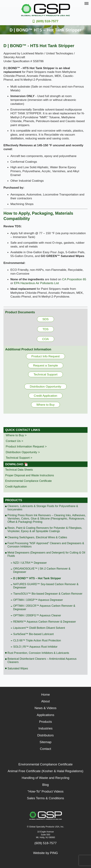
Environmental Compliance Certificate (28, 481)
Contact (45, 749)
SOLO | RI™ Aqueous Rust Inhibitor (35, 647)
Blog (45, 785)
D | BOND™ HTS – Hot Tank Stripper (37, 578)
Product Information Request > (26, 446)
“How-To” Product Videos (45, 791)
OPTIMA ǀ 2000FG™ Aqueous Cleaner (37, 615)
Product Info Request (46, 356)
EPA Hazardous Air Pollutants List (36, 283)
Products (14, 500)
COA (45, 339)
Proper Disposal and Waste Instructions (30, 475)
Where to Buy (46, 405)
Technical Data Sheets (19, 470)
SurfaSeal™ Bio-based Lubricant (33, 634)
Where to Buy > (16, 435)
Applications (46, 715)
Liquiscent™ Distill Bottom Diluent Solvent (39, 628)
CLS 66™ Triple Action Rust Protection (37, 640)
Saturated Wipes (18, 668)
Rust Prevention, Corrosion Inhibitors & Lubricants (38, 653)
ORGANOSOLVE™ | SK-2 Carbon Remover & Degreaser (42, 570)
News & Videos (45, 708)
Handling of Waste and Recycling (45, 778)
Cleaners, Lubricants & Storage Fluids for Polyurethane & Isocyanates (43, 508)
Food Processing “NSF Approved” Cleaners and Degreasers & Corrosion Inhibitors (46, 545)
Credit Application (46, 396)
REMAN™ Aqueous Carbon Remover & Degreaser (45, 622)
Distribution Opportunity (45, 387)
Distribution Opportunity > (23, 452)
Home (45, 695)
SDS (45, 319)
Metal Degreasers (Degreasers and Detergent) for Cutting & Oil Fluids (46, 554)
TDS (46, 329)
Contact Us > (15, 441)
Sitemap (45, 742)
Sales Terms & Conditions (45, 798)
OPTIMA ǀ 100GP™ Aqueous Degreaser (38, 600)
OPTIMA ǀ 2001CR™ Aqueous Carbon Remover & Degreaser (44, 607)
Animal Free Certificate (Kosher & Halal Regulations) (45, 771)
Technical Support (45, 374)
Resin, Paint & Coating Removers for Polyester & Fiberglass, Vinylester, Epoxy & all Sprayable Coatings (45, 530)
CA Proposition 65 (74, 279)
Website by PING (46, 853)
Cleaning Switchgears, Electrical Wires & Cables (37, 537)
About (46, 701)
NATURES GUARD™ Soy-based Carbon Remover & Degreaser (46, 586)
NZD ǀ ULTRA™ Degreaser (30, 563)
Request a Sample (46, 365)
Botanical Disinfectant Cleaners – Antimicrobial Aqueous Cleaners (42, 660)
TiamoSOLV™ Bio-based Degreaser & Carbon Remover (48, 594)
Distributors (45, 735)
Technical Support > (19, 458)
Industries (46, 728)
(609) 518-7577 (47, 21)
